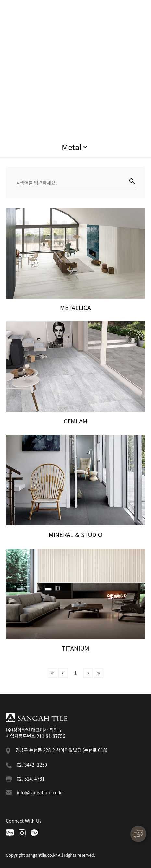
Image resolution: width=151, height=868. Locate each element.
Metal (72, 147)
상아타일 (28, 12)
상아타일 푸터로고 (37, 718)
